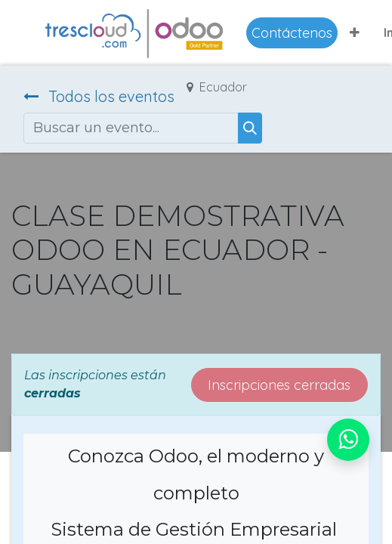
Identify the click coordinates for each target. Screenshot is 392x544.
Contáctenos (292, 33)
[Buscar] (250, 128)
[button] (355, 32)
